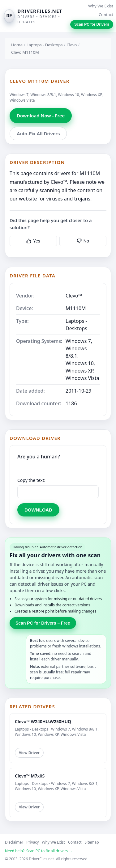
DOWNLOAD (38, 510)
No (83, 241)
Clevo (72, 45)
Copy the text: (31, 480)
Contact (106, 15)
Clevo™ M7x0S (30, 776)
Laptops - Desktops (45, 45)
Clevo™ (74, 296)
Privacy (32, 842)
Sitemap (92, 842)
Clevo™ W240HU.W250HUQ (43, 721)
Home (17, 45)
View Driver (29, 753)
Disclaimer (14, 842)
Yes (33, 241)
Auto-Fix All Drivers (38, 134)
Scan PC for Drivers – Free (43, 623)
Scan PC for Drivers (92, 24)
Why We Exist (101, 6)
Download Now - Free (41, 116)
